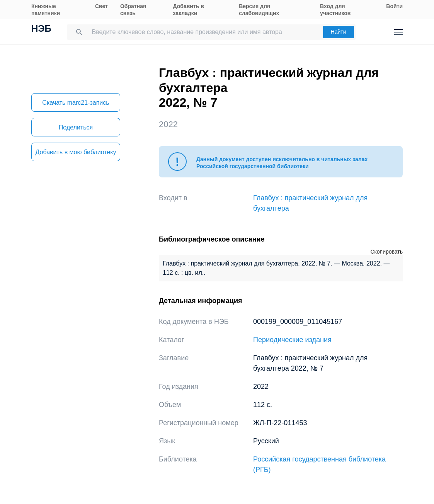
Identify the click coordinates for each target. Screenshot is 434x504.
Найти (339, 32)
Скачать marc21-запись (76, 103)
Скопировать (386, 252)
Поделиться (76, 127)
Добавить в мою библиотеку (76, 152)
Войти (394, 6)
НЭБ (41, 29)
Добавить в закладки (189, 10)
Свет (101, 6)
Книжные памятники (46, 10)
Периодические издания (292, 340)
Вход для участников (335, 10)
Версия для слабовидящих (259, 10)
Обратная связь (133, 10)
